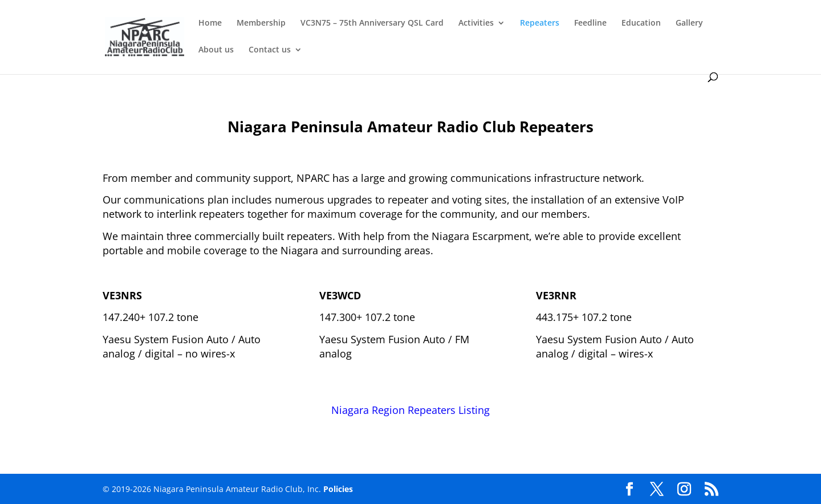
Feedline (590, 23)
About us (216, 50)
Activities (476, 23)
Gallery (689, 23)
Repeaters (540, 23)
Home (210, 23)
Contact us (270, 50)
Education (641, 23)
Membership (261, 23)
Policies (338, 489)
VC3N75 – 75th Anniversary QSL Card (372, 23)
